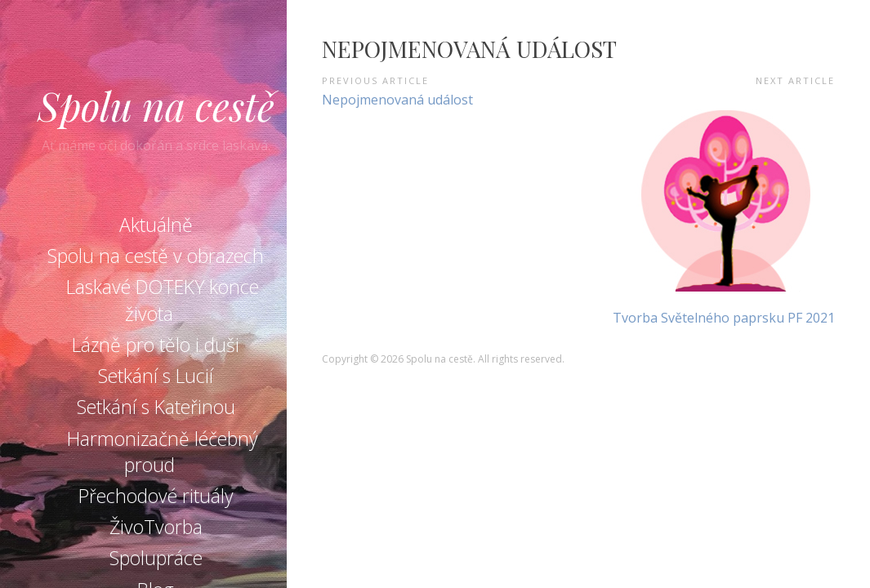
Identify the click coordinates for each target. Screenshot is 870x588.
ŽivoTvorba (156, 527)
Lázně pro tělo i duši (156, 345)
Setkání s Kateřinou (156, 407)
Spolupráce (156, 558)
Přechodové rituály (156, 496)
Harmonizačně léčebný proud (163, 452)
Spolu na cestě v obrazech (156, 256)
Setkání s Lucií (156, 376)
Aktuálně (156, 225)
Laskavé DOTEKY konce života (163, 300)
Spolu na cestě (156, 105)
